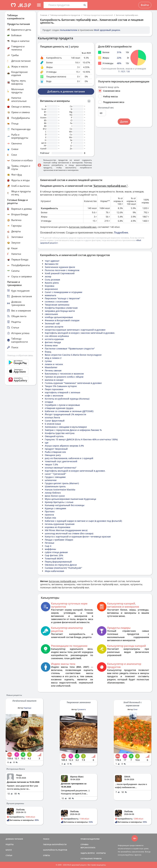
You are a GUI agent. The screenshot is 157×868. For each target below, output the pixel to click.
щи (47, 443)
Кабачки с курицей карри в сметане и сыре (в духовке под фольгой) (83, 521)
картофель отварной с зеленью (63, 392)
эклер (48, 276)
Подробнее (121, 233)
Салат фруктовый (55, 421)
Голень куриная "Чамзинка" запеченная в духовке (73, 383)
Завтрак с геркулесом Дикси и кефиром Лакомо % (73, 430)
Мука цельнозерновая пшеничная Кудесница (70, 499)
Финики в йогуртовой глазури (62, 320)
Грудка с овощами (55, 477)
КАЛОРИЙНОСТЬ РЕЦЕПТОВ (55, 850)
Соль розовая (52, 280)
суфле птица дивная (56, 552)
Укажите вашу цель (109, 87)
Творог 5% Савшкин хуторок (61, 386)
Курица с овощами (55, 508)
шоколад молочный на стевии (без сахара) (69, 533)
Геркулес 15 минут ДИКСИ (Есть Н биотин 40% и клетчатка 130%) (81, 439)
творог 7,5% (51, 464)
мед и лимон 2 (53, 358)
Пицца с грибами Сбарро (59, 540)
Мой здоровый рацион (107, 30)
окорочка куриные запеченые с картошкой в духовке (75, 330)
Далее (124, 122)
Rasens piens (52, 283)
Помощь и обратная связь (20, 355)
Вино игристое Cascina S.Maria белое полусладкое (73, 355)
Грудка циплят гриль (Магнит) (62, 483)
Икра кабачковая (54, 571)
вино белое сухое (55, 496)
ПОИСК (46, 839)
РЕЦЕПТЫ (10, 844)
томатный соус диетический (61, 461)
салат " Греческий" (55, 474)
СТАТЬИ (9, 855)
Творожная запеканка (57, 305)
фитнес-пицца (53, 342)
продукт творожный (56, 449)
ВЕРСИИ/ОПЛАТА (88, 848)
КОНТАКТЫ (101, 853)
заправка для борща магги (60, 311)
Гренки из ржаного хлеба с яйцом (64, 377)
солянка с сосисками (57, 302)
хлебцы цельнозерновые (59, 317)
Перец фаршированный (58, 562)
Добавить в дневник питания (66, 92)
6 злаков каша (53, 424)
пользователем (68, 30)
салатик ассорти (54, 327)
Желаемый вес (106, 108)
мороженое (51, 289)
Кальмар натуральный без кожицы (65, 505)
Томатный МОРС (54, 558)
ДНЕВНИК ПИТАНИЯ (14, 839)
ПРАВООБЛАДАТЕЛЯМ (90, 839)
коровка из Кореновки (58, 527)
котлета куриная (54, 339)
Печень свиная (53, 370)
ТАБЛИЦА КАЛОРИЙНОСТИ (55, 844)
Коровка (50, 286)
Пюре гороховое (54, 389)
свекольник (51, 314)
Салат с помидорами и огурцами (64, 292)
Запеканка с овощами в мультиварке (66, 427)
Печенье (50, 543)
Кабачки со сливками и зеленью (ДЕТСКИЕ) (69, 411)
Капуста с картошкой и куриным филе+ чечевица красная (78, 537)
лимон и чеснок (54, 364)
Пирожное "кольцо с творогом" (63, 298)
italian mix (50, 518)
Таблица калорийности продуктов (65, 15)
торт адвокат (52, 261)
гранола (49, 515)
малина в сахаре (54, 380)
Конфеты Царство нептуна (60, 433)
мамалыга (50, 295)
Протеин (50, 511)
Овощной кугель (54, 436)
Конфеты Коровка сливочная (61, 308)
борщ (48, 352)
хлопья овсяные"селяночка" (61, 468)
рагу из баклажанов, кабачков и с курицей (69, 458)
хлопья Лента (52, 417)
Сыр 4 (48, 546)
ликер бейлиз (53, 493)
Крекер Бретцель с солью (59, 502)
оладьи (49, 402)
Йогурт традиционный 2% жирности (65, 414)
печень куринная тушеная (60, 524)
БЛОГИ (9, 850)
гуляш (48, 361)
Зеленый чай (52, 323)
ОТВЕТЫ (47, 855)
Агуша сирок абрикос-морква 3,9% (64, 446)
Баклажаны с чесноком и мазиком (64, 374)
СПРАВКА (84, 844)
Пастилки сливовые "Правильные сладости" (70, 349)
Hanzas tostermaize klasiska (60, 490)
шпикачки (51, 480)
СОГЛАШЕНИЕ (87, 859)
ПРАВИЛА (97, 859)
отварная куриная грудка (59, 408)
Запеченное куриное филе (60, 267)
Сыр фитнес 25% (54, 555)
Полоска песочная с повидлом (62, 270)
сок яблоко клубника (57, 336)
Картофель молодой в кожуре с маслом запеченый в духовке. (80, 333)
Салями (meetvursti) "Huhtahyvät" (63, 568)
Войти (145, 5)
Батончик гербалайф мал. (127, 15)
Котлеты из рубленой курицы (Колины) (67, 399)
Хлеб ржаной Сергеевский (60, 273)
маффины (50, 549)
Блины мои (51, 345)
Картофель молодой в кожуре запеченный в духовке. (75, 471)
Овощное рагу (53, 455)
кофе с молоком (54, 396)
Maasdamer (51, 367)
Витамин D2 (52, 264)
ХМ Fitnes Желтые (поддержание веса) (66, 530)
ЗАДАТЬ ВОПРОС (88, 853)
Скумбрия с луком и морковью (62, 405)
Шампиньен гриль (55, 486)
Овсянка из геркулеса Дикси (61, 565)
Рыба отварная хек (55, 452)
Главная (44, 15)
